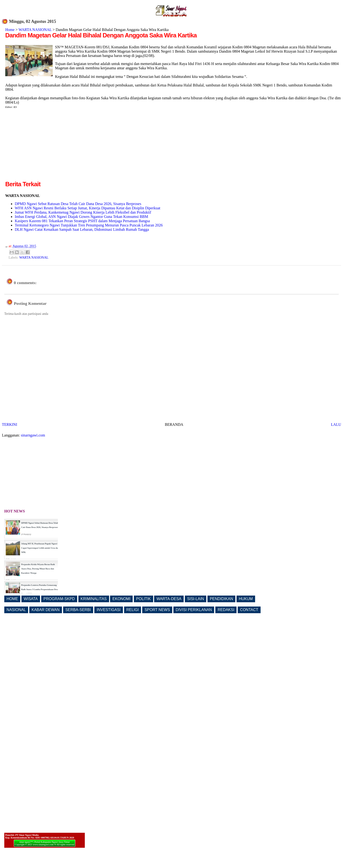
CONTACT (249, 610)
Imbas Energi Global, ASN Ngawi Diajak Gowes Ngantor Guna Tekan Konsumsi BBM (81, 217)
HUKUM (246, 599)
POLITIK (144, 599)
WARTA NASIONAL (35, 30)
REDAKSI (226, 610)
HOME (12, 599)
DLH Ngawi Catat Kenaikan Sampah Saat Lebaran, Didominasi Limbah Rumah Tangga (82, 229)
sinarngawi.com (33, 435)
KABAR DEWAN (46, 610)
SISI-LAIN (196, 599)
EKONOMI (121, 599)
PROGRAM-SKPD (59, 599)
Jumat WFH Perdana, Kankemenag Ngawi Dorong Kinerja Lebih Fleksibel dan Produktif (83, 212)
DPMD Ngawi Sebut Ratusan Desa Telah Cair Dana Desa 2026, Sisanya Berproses (78, 204)
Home (10, 30)
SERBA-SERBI (78, 610)
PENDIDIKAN (222, 599)
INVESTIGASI (109, 610)
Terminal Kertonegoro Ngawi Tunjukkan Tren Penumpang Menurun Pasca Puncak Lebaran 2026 (89, 225)
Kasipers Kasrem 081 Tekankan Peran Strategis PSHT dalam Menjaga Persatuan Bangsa (82, 221)
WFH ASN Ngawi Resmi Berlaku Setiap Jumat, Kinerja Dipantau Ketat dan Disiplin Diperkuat (88, 208)
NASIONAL (16, 610)
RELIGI (132, 610)
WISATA (31, 599)
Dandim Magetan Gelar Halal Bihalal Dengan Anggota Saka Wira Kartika (101, 35)
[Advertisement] (45, 146)
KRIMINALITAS (94, 599)
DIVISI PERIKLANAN (194, 610)
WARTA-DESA (169, 599)
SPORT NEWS (157, 610)
